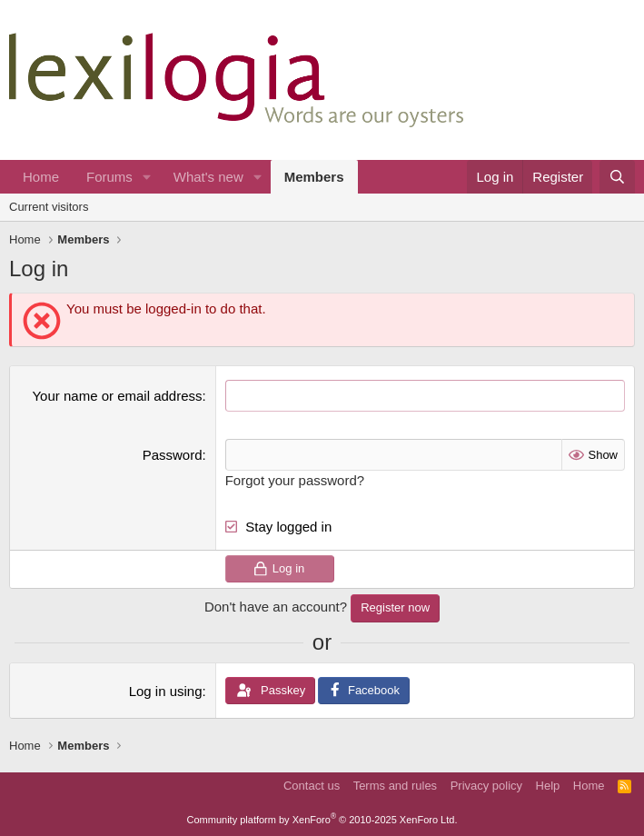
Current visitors (49, 207)
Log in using (166, 691)
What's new (208, 177)
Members (314, 177)
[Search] (617, 177)
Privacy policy (486, 786)
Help (548, 786)
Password (173, 455)
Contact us (312, 786)
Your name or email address (117, 396)
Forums (109, 177)
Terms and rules (395, 786)
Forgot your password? (295, 480)
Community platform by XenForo (322, 820)
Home (41, 177)
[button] (147, 177)
